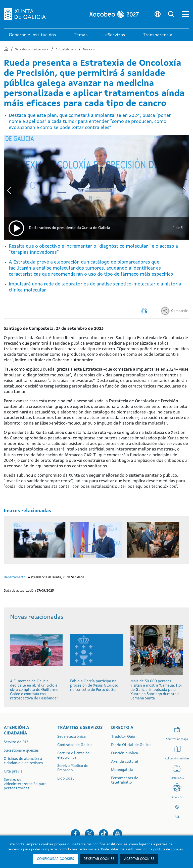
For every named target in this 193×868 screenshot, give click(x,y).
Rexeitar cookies (99, 859)
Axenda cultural (125, 762)
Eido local (66, 779)
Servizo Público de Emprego (73, 768)
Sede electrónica (71, 737)
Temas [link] (81, 35)
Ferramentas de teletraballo (125, 781)
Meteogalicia (122, 770)
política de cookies (168, 849)
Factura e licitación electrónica (74, 756)
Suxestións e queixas (21, 751)
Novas (89, 50)
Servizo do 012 (16, 742)
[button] (185, 14)
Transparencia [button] (158, 35)
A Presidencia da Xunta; (45, 577)
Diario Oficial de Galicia (131, 745)
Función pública (125, 753)
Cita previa (13, 772)
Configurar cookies (55, 859)
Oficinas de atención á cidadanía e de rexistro (23, 761)
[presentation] (9, 189)
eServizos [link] (115, 35)
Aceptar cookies (139, 859)
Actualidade (66, 50)
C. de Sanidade (74, 577)
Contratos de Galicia (75, 745)
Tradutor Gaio (123, 737)
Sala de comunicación (32, 50)
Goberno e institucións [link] (32, 35)
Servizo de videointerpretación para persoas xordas (25, 784)
